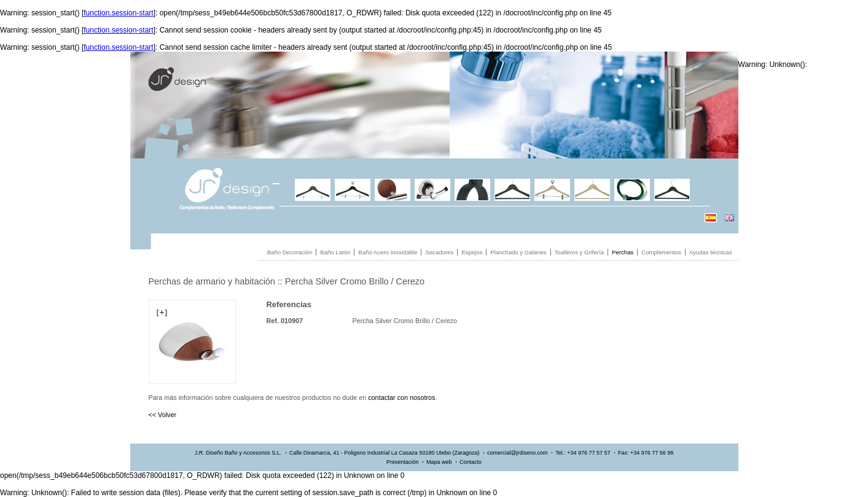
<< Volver (163, 415)
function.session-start (118, 13)
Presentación (403, 462)
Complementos (661, 252)
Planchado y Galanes (518, 252)
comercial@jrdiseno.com (518, 453)
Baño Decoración (290, 252)
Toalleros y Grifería (580, 252)
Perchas (623, 252)
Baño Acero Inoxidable (388, 252)
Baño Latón (335, 252)
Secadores (439, 252)
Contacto (471, 462)
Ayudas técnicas (711, 252)
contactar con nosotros (401, 397)
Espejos (472, 252)
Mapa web (439, 462)
